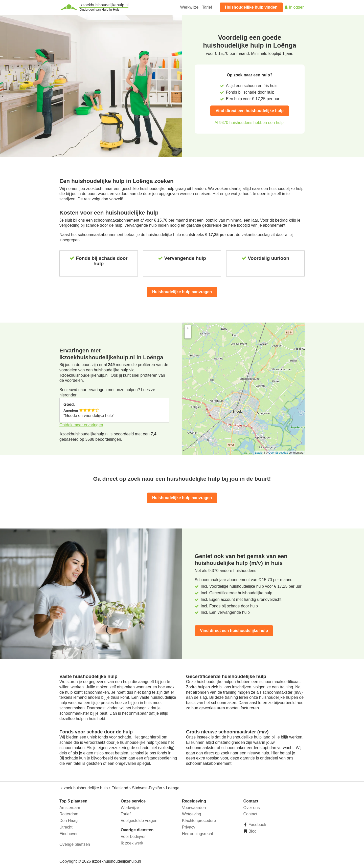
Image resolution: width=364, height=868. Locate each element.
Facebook (257, 825)
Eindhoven (69, 834)
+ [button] (188, 328)
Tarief (207, 7)
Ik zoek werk (132, 843)
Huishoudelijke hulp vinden (251, 7)
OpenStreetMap (278, 453)
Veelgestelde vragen (139, 821)
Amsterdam (70, 808)
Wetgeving (191, 814)
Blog (252, 831)
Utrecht (66, 827)
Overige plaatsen (75, 844)
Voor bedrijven (134, 837)
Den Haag (69, 821)
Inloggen (294, 7)
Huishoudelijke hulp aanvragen (182, 292)
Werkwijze (189, 7)
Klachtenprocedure (199, 821)
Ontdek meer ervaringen (81, 425)
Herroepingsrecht (198, 834)
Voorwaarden (194, 808)
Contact (250, 814)
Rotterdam (69, 814)
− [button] (188, 335)
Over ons (252, 808)
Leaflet (259, 453)
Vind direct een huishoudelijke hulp (250, 111)
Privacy (189, 827)
